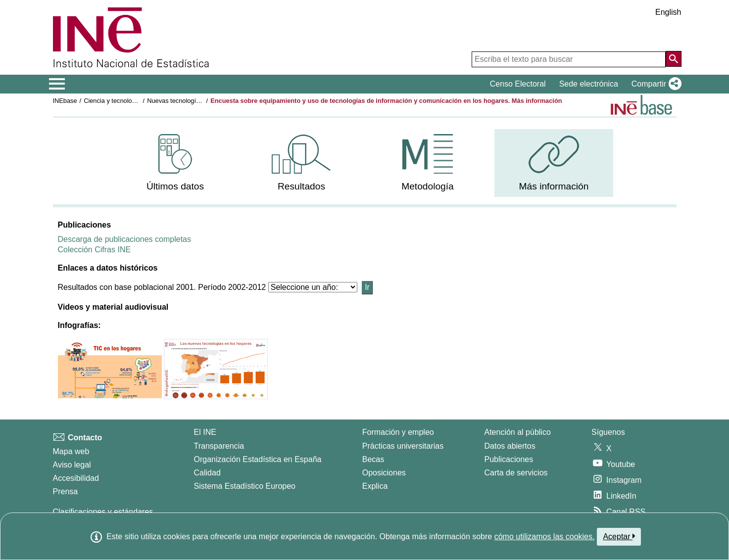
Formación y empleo (398, 432)
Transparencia (219, 446)
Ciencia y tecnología (112, 101)
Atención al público (518, 432)
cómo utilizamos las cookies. (545, 537)
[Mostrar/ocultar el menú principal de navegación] (57, 84)
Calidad (207, 473)
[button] (655, 84)
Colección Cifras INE (95, 250)
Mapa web (71, 451)
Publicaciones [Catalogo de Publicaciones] (509, 459)
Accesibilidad (76, 478)
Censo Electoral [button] (518, 84)
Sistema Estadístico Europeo (245, 486)
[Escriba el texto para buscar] (569, 59)
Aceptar (619, 536)
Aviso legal (72, 465)
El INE (205, 432)
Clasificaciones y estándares (103, 512)
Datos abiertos (510, 446)
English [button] (668, 12)
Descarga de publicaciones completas (124, 239)
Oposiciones (384, 473)
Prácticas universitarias (403, 446)
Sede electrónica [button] (589, 84)
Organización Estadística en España (258, 459)
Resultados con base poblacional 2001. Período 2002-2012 (162, 287)
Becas (373, 459)
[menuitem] (175, 163)
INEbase (65, 101)
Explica (375, 486)
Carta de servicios (516, 473)
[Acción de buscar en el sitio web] (674, 59)
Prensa (66, 491)
